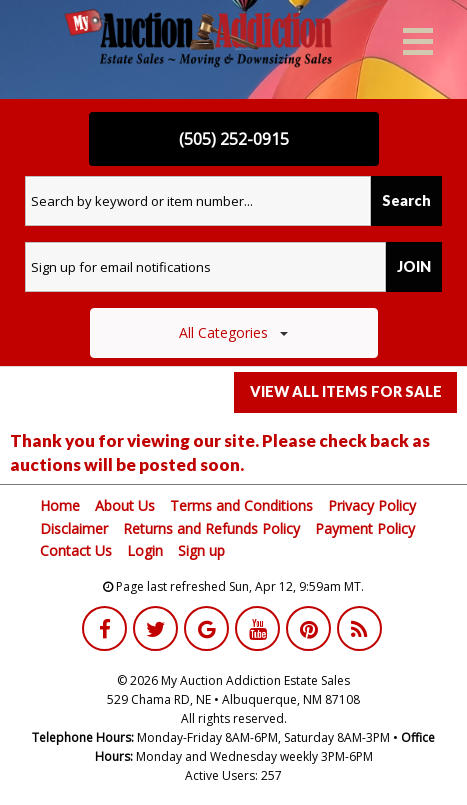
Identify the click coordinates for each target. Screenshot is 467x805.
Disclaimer (74, 528)
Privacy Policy (372, 505)
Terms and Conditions (241, 505)
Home (60, 505)
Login (145, 550)
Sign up (201, 550)
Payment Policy (365, 528)
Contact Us (76, 550)
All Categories (233, 332)
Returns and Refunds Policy (211, 528)
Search (406, 200)
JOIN (414, 266)
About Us (125, 505)
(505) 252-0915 (234, 139)
